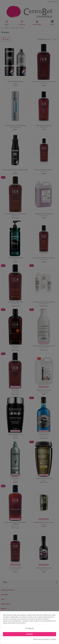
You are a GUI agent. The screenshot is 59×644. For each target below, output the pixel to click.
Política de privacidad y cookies (45, 639)
